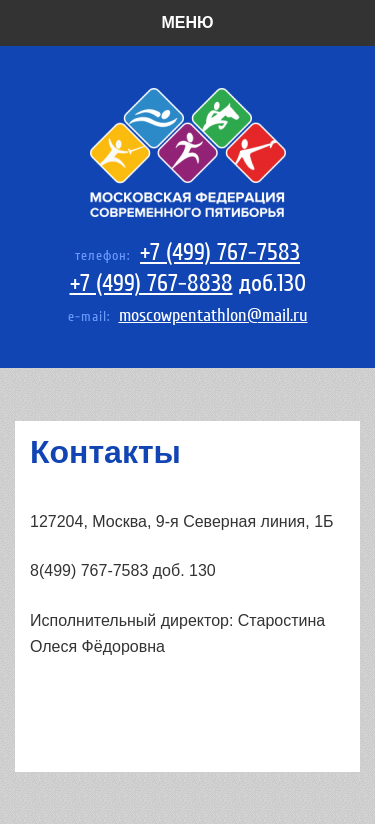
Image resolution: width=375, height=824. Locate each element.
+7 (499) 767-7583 (220, 252)
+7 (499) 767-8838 (151, 283)
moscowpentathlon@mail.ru (213, 315)
